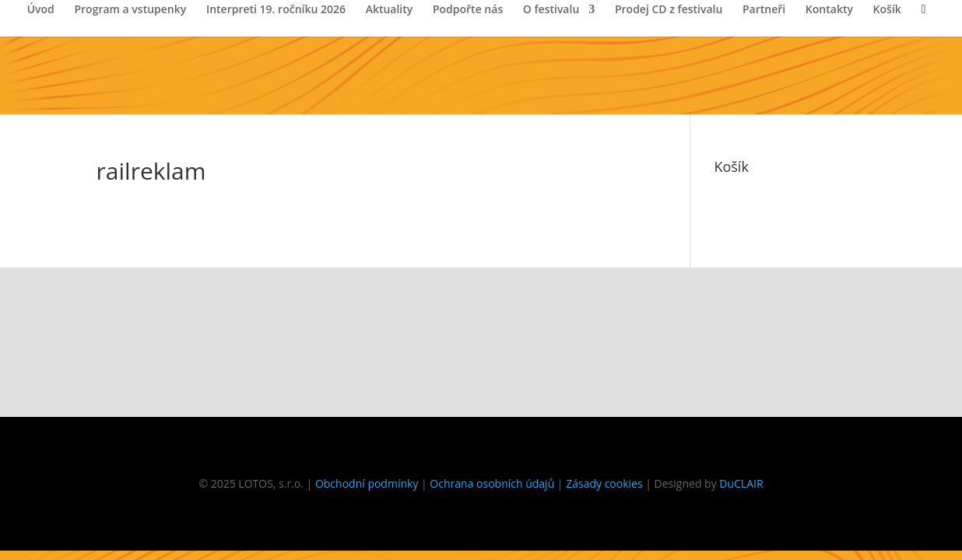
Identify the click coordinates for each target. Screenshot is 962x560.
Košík (887, 10)
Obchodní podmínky (367, 483)
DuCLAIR (741, 483)
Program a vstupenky (130, 10)
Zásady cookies (604, 483)
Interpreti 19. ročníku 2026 (276, 10)
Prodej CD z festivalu (669, 10)
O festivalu (551, 10)
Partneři (764, 10)
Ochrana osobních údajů (492, 483)
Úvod (41, 10)
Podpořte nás (468, 10)
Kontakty (829, 10)
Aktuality (390, 10)
